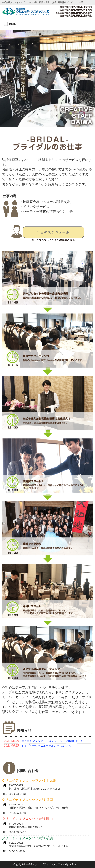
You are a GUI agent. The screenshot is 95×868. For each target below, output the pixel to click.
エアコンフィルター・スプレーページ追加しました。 (54, 741)
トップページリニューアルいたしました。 (47, 746)
